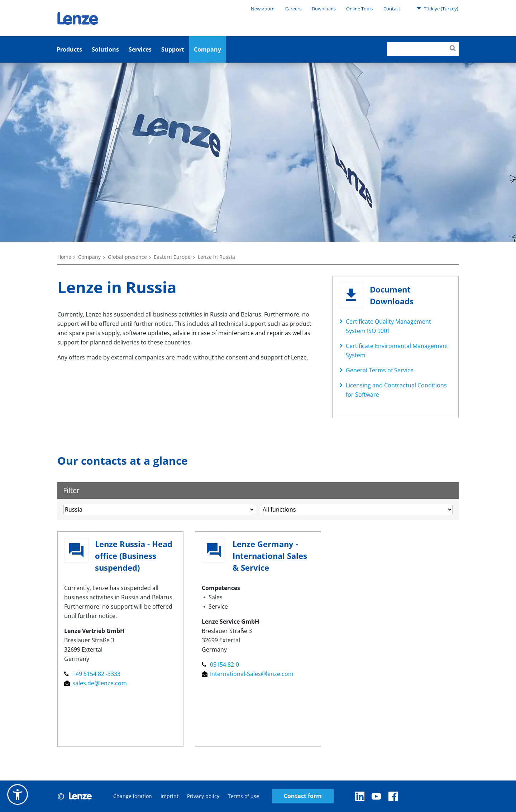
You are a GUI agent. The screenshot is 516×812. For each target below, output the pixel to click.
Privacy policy (203, 796)
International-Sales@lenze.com (248, 674)
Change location (133, 796)
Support (173, 49)
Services (140, 49)
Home (64, 257)
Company (207, 49)
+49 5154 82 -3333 (92, 674)
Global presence (127, 257)
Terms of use (243, 796)
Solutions (105, 49)
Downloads (324, 9)
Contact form (303, 796)
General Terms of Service (380, 370)
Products (69, 49)
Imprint (169, 796)
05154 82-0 (220, 664)
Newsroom (263, 9)
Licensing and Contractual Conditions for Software (396, 390)
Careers (293, 9)
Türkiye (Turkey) (437, 8)
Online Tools (359, 9)
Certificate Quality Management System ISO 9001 (388, 326)
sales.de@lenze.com (95, 683)
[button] (18, 794)
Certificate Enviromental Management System (397, 351)
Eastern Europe (172, 257)
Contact (392, 9)
